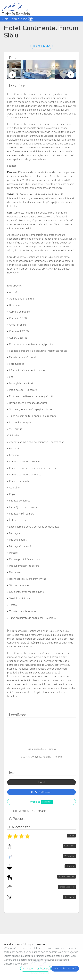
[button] (75, 8)
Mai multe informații (35, 969)
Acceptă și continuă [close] (65, 969)
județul (41, 46)
